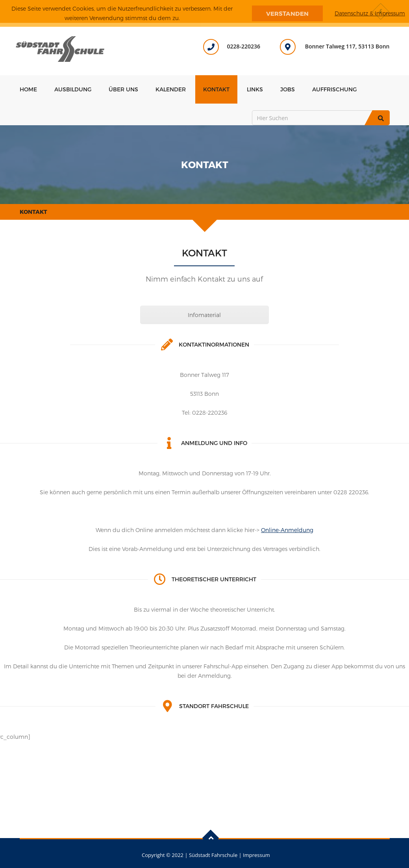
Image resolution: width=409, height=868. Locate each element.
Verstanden (287, 13)
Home (28, 89)
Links (255, 89)
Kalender (171, 89)
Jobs (288, 89)
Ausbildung (73, 89)
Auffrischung (334, 89)
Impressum (256, 855)
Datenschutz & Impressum (370, 13)
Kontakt (216, 89)
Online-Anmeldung (287, 530)
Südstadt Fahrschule (213, 855)
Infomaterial (204, 315)
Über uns (123, 89)
